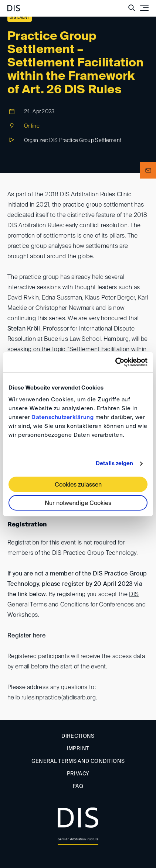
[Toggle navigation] (144, 8)
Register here (26, 636)
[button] (148, 170)
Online (32, 126)
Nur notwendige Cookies (78, 504)
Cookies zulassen (78, 485)
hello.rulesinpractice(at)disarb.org (52, 698)
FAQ (78, 786)
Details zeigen (114, 464)
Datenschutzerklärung (62, 417)
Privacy (78, 774)
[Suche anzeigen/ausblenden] (132, 8)
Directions (78, 736)
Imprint (78, 749)
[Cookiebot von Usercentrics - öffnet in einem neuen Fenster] (115, 362)
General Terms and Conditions (78, 761)
